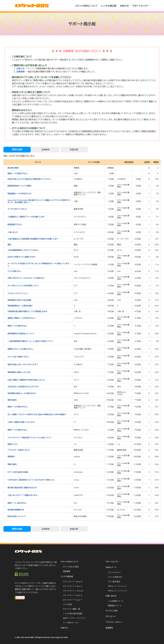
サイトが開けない (14, 271)
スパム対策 (67, 604)
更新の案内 (12, 400)
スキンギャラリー (115, 572)
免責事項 (109, 628)
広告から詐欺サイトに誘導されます (22, 257)
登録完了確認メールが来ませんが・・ (22, 318)
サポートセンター (141, 6)
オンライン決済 (112, 611)
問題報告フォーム (115, 606)
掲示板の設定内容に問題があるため (22, 488)
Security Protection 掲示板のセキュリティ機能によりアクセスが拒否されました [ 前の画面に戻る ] (39, 201)
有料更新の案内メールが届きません (22, 393)
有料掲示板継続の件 (16, 510)
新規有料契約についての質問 (19, 186)
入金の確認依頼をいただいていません (23, 250)
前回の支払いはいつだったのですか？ (23, 364)
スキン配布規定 (114, 582)
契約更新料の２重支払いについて (21, 334)
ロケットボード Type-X (73, 595)
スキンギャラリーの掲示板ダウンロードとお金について (29, 438)
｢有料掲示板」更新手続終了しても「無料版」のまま (27, 311)
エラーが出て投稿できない (18, 357)
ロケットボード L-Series (73, 591)
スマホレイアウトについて (18, 293)
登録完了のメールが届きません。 (21, 349)
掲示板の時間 (13, 168)
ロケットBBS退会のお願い (18, 472)
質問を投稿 (17, 149)
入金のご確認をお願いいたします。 (22, 422)
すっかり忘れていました (17, 209)
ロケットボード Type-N (73, 582)
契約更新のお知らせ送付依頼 (19, 300)
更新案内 (11, 457)
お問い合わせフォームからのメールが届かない (26, 278)
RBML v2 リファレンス (117, 591)
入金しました (13, 232)
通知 (9, 245)
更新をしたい (13, 444)
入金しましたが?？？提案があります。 (23, 495)
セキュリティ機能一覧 (71, 609)
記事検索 (20, 72)
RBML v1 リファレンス (117, 586)
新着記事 (74, 149)
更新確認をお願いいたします (19, 372)
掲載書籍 (67, 571)
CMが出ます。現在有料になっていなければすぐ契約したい (31, 480)
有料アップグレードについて (74, 618)
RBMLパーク (111, 567)
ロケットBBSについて (87, 6)
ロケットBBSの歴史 (71, 567)
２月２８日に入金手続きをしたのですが (23, 387)
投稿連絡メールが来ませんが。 (20, 194)
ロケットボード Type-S (73, 586)
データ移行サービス (71, 623)
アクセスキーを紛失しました (19, 450)
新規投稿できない (15, 224)
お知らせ (124, 6)
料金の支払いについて (17, 516)
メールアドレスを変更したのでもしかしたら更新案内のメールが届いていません (38, 264)
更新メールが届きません (17, 326)
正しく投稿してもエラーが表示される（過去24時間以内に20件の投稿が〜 (37, 414)
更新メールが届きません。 (18, 173)
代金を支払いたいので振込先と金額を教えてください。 (30, 179)
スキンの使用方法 (115, 577)
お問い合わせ (111, 596)
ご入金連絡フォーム (116, 601)
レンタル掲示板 (109, 6)
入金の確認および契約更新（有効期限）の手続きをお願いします (33, 239)
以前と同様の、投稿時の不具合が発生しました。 (27, 380)
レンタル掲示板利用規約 (73, 614)
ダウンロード (111, 616)
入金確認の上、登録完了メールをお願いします (26, 217)
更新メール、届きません (17, 503)
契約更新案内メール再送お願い (20, 306)
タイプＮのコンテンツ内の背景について (23, 286)
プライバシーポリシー (114, 622)
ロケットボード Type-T (73, 600)
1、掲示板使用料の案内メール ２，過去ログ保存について (30, 341)
